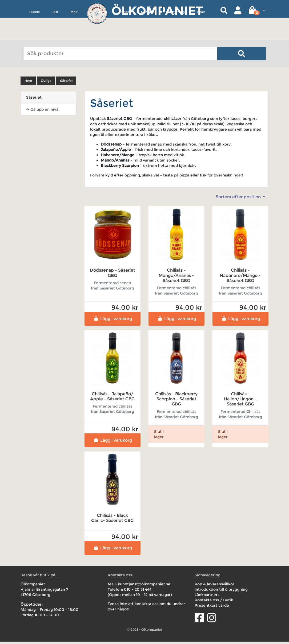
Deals (201, 36)
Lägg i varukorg (112, 321)
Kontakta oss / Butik (214, 602)
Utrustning (98, 36)
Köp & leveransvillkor (214, 586)
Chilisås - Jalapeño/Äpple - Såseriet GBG (112, 399)
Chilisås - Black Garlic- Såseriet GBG (112, 520)
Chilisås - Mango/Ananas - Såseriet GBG (176, 278)
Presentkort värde (212, 608)
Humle (35, 36)
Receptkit (149, 36)
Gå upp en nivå (42, 112)
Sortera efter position (239, 200)
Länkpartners (207, 597)
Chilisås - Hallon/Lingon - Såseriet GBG (240, 402)
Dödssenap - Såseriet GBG (113, 275)
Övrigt (124, 36)
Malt (74, 36)
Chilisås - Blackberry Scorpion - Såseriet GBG (176, 402)
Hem (28, 83)
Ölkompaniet (157, 11)
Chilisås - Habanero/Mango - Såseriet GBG (240, 278)
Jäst (55, 36)
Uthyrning (177, 36)
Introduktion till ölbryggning (221, 592)
